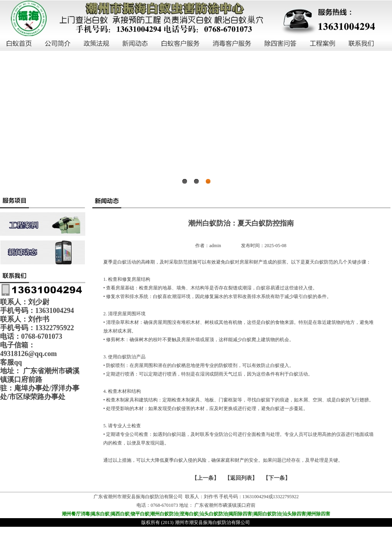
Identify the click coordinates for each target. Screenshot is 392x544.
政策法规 (97, 44)
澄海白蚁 (189, 514)
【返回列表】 (241, 478)
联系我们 (362, 44)
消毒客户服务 (232, 44)
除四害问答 (281, 44)
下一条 (277, 478)
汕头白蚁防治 (214, 514)
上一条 (205, 478)
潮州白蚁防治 (164, 514)
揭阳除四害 (240, 514)
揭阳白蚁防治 (267, 514)
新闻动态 (136, 44)
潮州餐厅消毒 (76, 514)
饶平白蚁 (140, 514)
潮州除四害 (318, 514)
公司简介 (58, 44)
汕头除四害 (294, 514)
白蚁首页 (19, 44)
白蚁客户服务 (181, 44)
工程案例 (323, 44)
